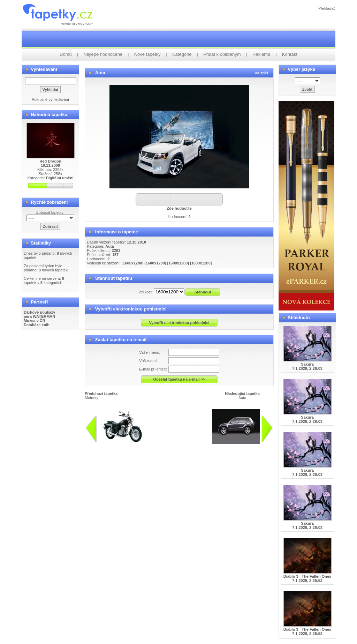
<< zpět (261, 73)
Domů (66, 54)
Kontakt (290, 54)
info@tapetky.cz (205, 447)
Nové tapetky (147, 54)
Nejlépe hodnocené (103, 54)
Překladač (327, 8)
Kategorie (182, 54)
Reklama (261, 54)
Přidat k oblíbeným (222, 54)
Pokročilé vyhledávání (50, 99)
